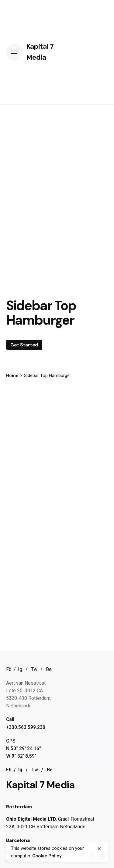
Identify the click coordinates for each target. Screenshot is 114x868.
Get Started (24, 345)
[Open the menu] (16, 52)
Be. (49, 669)
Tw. (35, 669)
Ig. (21, 669)
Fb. (9, 669)
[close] (99, 849)
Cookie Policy (47, 856)
